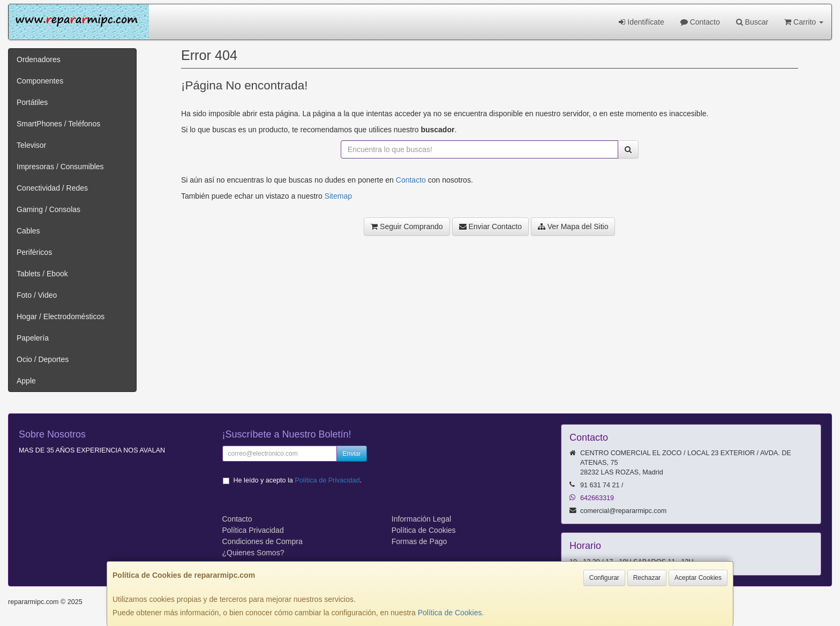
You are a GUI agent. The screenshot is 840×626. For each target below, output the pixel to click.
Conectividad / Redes (52, 188)
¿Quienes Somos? (253, 553)
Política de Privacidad (327, 480)
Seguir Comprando (407, 227)
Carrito (804, 22)
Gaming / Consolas (48, 209)
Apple (26, 381)
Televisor (31, 145)
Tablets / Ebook (42, 274)
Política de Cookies (450, 613)
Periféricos (34, 252)
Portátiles (32, 102)
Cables (28, 231)
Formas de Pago (419, 541)
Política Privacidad (253, 530)
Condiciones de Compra (262, 541)
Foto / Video (37, 295)
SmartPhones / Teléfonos (58, 124)
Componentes (40, 81)
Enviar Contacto (491, 227)
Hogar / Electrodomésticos (61, 316)
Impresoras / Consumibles (60, 167)
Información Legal (421, 519)
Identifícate (641, 22)
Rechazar (647, 578)
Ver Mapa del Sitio (573, 227)
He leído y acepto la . (298, 480)
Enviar (351, 454)
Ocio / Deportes (43, 359)
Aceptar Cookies (698, 578)
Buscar (752, 22)
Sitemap (338, 196)
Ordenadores (39, 59)
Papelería (33, 338)
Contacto (700, 22)
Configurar (604, 578)
